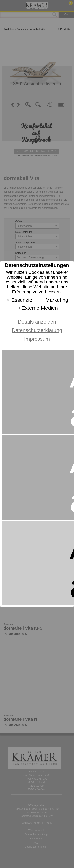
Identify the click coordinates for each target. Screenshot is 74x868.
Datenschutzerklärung (37, 330)
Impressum (37, 339)
